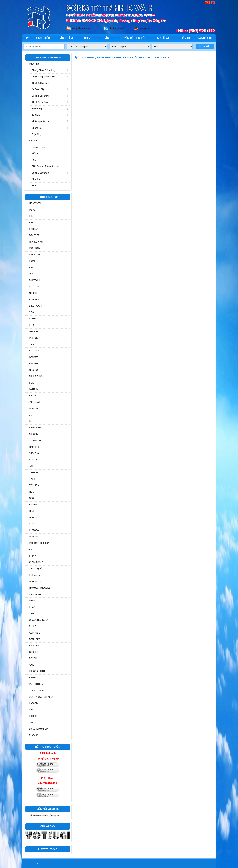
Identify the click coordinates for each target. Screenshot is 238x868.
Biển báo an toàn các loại (45, 166)
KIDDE (32, 267)
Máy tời (36, 179)
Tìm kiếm (205, 46)
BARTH (33, 710)
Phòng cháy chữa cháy (44, 70)
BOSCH (33, 658)
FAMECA (33, 408)
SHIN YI (33, 556)
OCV (31, 274)
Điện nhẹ (36, 134)
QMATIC (33, 389)
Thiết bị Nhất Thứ (41, 121)
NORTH (33, 293)
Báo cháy (153, 57)
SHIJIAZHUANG (37, 690)
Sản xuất (34, 141)
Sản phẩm (87, 57)
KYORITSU (35, 505)
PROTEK (33, 338)
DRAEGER (34, 235)
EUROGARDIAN (37, 671)
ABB (31, 466)
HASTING (34, 447)
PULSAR (33, 537)
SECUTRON (35, 440)
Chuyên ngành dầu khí (43, 77)
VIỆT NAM (34, 402)
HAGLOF (33, 517)
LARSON (33, 703)
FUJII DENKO (36, 376)
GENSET (33, 357)
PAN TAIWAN (36, 242)
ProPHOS (34, 678)
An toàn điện (39, 89)
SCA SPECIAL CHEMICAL (42, 697)
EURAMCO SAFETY (39, 729)
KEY (31, 222)
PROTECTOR (36, 594)
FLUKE (32, 626)
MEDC (32, 210)
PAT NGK (34, 363)
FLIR (31, 325)
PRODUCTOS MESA (39, 543)
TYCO (32, 479)
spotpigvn (144, 28)
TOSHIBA (34, 485)
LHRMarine (35, 575)
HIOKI (32, 511)
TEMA (32, 613)
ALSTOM (34, 460)
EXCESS (33, 716)
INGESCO (34, 530)
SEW (32, 312)
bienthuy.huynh (117, 28)
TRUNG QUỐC (36, 569)
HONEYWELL (36, 203)
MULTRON (34, 280)
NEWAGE (34, 332)
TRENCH (33, 472)
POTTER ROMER (38, 684)
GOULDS (34, 652)
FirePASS (34, 735)
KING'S (33, 396)
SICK (32, 344)
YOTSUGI (34, 351)
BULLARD (34, 299)
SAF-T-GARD (36, 255)
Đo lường (37, 109)
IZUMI (32, 601)
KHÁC (32, 607)
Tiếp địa (36, 153)
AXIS (32, 665)
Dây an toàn (38, 147)
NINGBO (33, 370)
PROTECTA (35, 248)
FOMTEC (34, 261)
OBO (31, 498)
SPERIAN (34, 229)
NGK (31, 492)
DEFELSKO (35, 639)
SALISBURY (35, 428)
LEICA (32, 524)
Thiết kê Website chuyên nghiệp (44, 815)
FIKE (31, 216)
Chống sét (37, 128)
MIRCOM (34, 434)
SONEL (33, 319)
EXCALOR (34, 287)
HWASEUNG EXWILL (40, 588)
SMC (32, 383)
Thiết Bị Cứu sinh (41, 83)
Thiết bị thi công (40, 102)
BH (31, 421)
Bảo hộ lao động (41, 96)
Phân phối (34, 64)
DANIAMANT (36, 581)
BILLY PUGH (35, 306)
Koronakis (34, 646)
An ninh (36, 115)
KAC (31, 549)
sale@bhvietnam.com (83, 28)
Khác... (35, 186)
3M (31, 415)
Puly (34, 160)
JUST (32, 722)
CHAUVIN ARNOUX (39, 620)
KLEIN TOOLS (36, 562)
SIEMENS (34, 453)
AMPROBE (34, 633)
